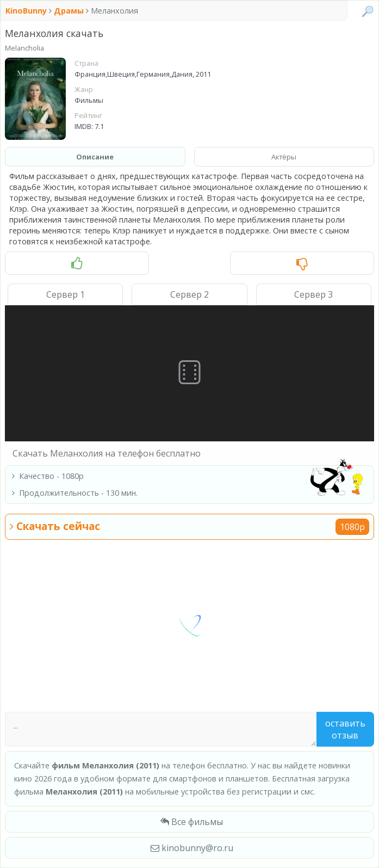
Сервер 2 (189, 294)
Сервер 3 (313, 294)
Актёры (284, 157)
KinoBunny (27, 11)
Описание (95, 157)
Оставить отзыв (345, 729)
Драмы (69, 11)
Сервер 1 (66, 294)
